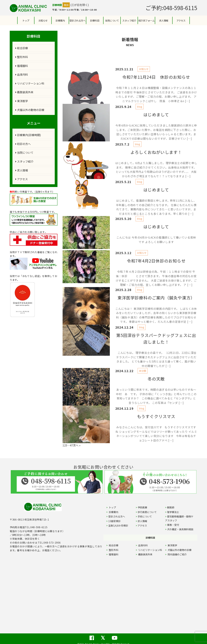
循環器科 (22, 66)
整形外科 (22, 57)
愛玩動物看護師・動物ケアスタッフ (179, 518)
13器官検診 (114, 521)
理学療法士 (173, 512)
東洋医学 (22, 101)
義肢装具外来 (24, 92)
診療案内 (60, 20)
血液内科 (22, 74)
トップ (26, 20)
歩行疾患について (147, 512)
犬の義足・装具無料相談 (180, 529)
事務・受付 (173, 525)
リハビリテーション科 (30, 83)
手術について (145, 516)
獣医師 (171, 507)
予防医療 (142, 507)
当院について (24, 153)
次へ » (77, 445)
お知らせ (43, 20)
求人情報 (164, 20)
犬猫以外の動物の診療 (30, 110)
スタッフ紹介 (24, 161)
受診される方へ (77, 20)
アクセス (181, 20)
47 (71, 445)
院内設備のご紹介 (177, 554)
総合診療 (22, 48)
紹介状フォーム (147, 20)
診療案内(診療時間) (28, 135)
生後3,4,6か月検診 (118, 525)
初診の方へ (23, 144)
